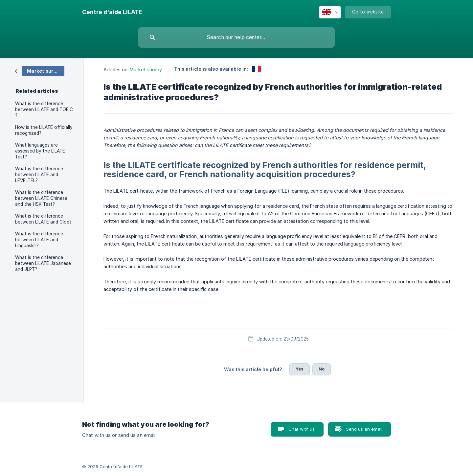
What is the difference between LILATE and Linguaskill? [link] (39, 240)
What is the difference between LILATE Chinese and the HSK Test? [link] (41, 198)
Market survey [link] (146, 70)
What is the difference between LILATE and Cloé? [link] (43, 219)
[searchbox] (236, 37)
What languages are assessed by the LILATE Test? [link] (40, 151)
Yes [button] (300, 369)
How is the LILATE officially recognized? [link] (44, 130)
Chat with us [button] (302, 429)
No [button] (322, 369)
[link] (40, 71)
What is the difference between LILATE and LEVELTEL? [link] (39, 175)
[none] (112, 12)
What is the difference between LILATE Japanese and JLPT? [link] (43, 263)
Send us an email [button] (364, 429)
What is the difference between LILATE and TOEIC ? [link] (44, 109)
